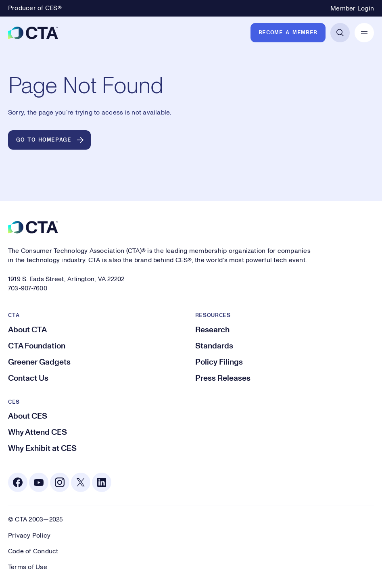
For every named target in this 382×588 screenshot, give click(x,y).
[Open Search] (340, 33)
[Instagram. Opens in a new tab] (60, 482)
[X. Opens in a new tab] (81, 482)
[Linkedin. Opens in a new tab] (102, 482)
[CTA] (33, 33)
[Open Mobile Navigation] (364, 33)
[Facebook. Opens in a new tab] (18, 482)
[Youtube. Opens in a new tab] (39, 482)
